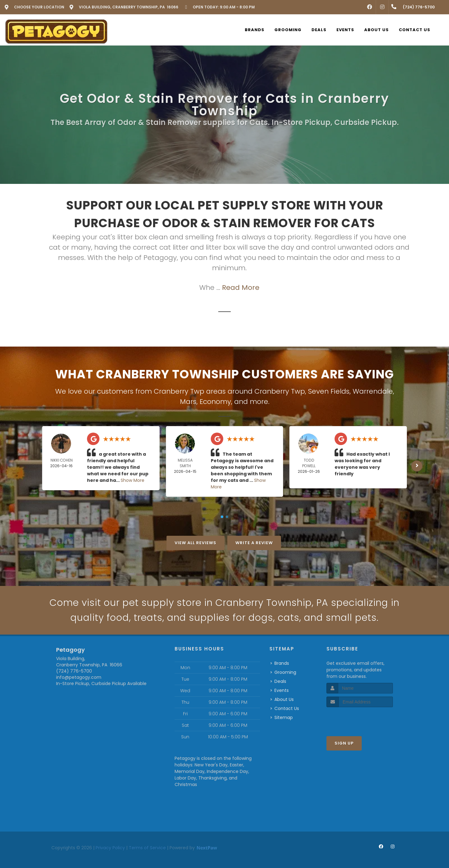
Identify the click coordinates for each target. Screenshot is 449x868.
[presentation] (360, 719)
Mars (188, 402)
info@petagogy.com (79, 677)
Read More (241, 288)
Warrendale (373, 391)
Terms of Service (147, 848)
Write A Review (254, 543)
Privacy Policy (110, 848)
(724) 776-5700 (74, 671)
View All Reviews (196, 543)
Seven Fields (329, 391)
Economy (215, 402)
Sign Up (344, 743)
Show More (133, 480)
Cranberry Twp (280, 391)
